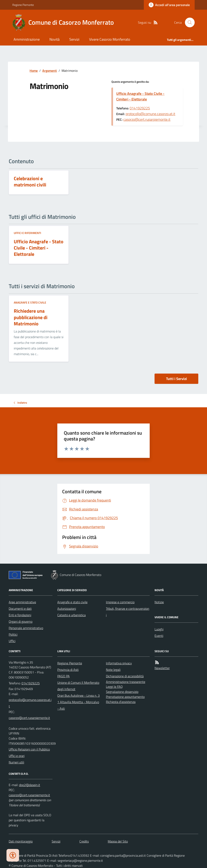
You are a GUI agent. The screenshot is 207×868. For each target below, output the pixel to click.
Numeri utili (16, 762)
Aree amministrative (22, 602)
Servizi (74, 39)
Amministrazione (27, 39)
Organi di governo (21, 621)
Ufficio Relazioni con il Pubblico (29, 749)
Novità (54, 39)
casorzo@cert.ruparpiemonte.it (147, 119)
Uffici (12, 641)
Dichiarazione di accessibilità (125, 676)
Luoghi (159, 629)
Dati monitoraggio (21, 841)
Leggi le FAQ (114, 687)
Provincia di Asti (68, 670)
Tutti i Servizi (177, 379)
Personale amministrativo (26, 628)
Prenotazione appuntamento (125, 697)
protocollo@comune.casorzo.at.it (150, 114)
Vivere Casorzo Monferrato (110, 39)
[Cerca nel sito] (188, 22)
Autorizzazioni (67, 609)
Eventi (159, 636)
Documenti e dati (20, 609)
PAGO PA (63, 676)
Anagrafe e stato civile (30, 302)
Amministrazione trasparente (126, 682)
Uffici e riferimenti (27, 233)
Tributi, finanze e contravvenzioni (128, 612)
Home (34, 71)
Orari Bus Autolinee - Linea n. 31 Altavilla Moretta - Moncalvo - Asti (78, 702)
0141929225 (140, 108)
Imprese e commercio (120, 602)
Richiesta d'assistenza (121, 702)
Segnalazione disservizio (122, 692)
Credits (84, 841)
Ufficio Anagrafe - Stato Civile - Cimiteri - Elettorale (140, 96)
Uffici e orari (17, 756)
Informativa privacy (119, 663)
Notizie (159, 602)
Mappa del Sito (118, 841)
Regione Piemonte (23, 5)
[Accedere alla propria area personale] (169, 5)
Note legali (113, 670)
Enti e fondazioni (20, 615)
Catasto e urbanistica (71, 615)
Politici (13, 634)
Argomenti (50, 71)
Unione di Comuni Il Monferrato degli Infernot (78, 686)
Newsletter (162, 668)
